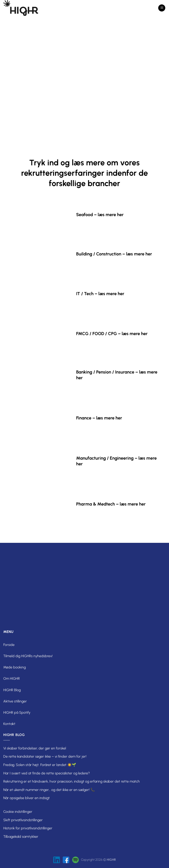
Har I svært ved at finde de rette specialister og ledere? (47, 773)
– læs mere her (109, 215)
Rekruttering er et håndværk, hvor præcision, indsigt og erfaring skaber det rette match (72, 781)
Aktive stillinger (15, 701)
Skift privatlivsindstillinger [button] (23, 820)
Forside (9, 645)
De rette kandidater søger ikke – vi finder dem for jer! (45, 756)
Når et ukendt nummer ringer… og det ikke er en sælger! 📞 (49, 790)
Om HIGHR (12, 678)
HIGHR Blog (12, 690)
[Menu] (162, 8)
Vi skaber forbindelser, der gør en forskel (35, 748)
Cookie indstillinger (18, 812)
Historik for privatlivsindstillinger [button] (28, 828)
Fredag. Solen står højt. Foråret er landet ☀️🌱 (40, 765)
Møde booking (15, 667)
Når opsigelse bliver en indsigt (27, 798)
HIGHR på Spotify (17, 712)
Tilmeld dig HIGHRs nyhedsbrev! (28, 656)
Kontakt (9, 724)
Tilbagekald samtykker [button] (21, 837)
